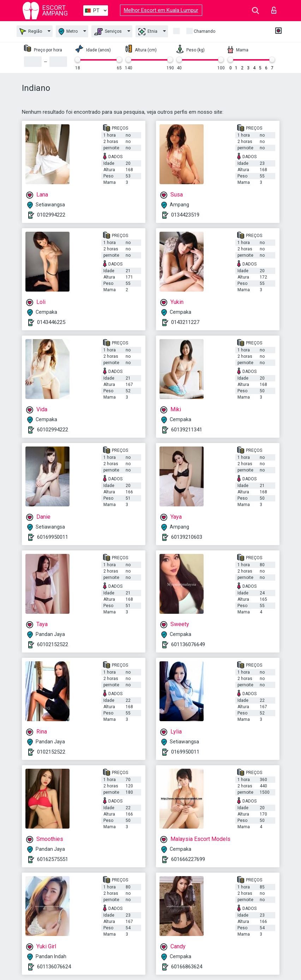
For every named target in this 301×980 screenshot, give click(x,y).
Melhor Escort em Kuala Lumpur (161, 10)
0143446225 (51, 322)
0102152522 (51, 752)
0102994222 (51, 215)
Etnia (148, 32)
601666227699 (188, 859)
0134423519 (185, 215)
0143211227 (185, 322)
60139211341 (187, 430)
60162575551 (53, 859)
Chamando (204, 31)
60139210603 (187, 537)
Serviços (108, 32)
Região (31, 32)
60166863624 (187, 967)
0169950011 (185, 752)
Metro (68, 32)
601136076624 (54, 967)
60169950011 (53, 537)
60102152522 (53, 644)
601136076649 (188, 644)
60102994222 (53, 430)
